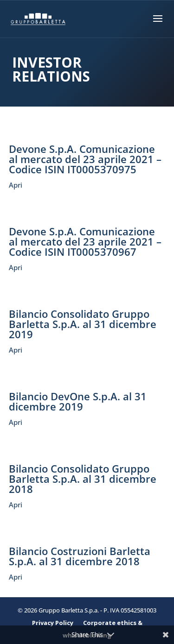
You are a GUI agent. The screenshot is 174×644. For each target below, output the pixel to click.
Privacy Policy (53, 623)
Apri (16, 185)
